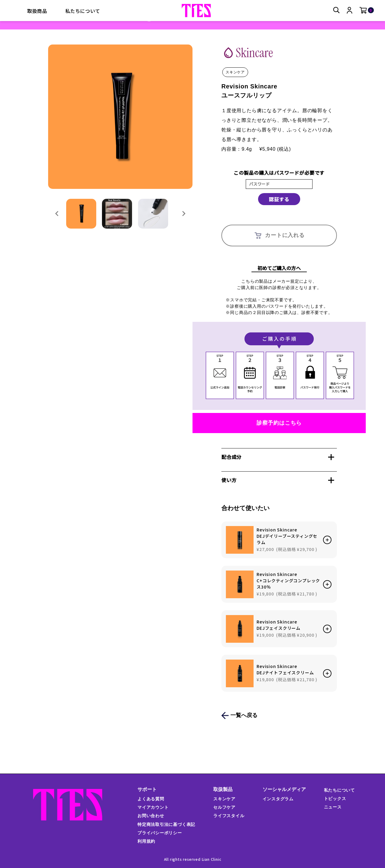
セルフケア (224, 807)
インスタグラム (278, 799)
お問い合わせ (151, 816)
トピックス (335, 799)
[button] (81, 214)
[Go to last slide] (57, 214)
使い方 (229, 480)
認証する (279, 199)
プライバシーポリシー (159, 833)
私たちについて (83, 11)
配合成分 (231, 457)
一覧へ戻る (244, 715)
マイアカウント (153, 807)
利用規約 (146, 841)
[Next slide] (183, 214)
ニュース (333, 807)
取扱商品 (37, 11)
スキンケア (224, 799)
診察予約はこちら (279, 423)
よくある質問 (151, 799)
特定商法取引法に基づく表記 (166, 824)
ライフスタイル (229, 816)
